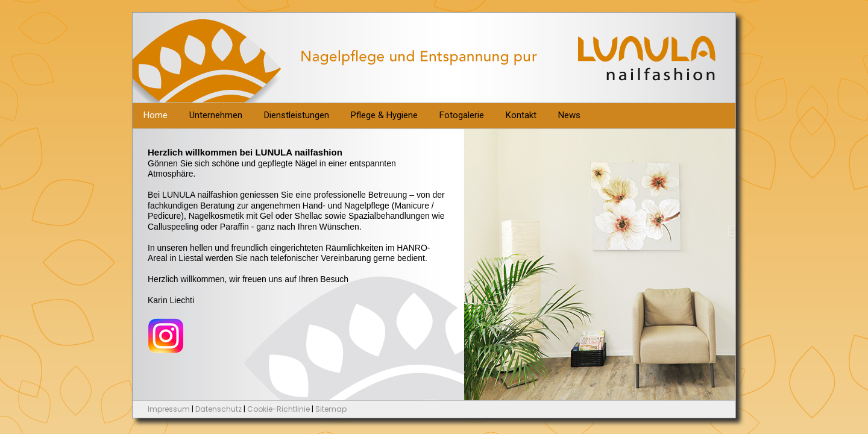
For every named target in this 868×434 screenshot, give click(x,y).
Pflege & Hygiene (384, 115)
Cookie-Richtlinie (278, 409)
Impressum (169, 409)
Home (156, 115)
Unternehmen (216, 115)
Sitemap (331, 409)
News (569, 115)
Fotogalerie (462, 115)
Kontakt (521, 115)
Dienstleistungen (297, 115)
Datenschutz (219, 409)
